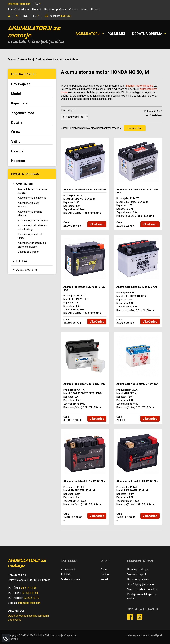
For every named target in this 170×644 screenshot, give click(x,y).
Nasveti (36, 10)
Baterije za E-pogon (29, 252)
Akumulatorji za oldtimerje (32, 198)
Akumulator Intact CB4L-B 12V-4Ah (85, 190)
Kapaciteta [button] (19, 103)
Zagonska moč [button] (23, 113)
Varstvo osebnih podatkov (142, 589)
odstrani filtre (135, 128)
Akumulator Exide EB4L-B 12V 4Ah (137, 287)
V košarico (97, 224)
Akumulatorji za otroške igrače (31, 236)
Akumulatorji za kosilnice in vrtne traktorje (33, 227)
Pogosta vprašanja (55, 10)
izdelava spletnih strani (137, 635)
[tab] (32, 85)
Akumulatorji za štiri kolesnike (29, 205)
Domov (12, 59)
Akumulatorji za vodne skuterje (30, 214)
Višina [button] (16, 142)
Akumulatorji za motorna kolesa (32, 191)
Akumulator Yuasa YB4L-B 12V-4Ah (137, 384)
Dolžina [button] (17, 122)
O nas (84, 10)
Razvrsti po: (68, 110)
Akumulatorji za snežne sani (33, 220)
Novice (95, 10)
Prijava (22, 16)
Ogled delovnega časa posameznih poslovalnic (28, 618)
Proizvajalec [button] (21, 84)
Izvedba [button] (17, 151)
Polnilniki (116, 34)
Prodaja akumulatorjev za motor (142, 596)
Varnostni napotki (137, 575)
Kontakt (73, 10)
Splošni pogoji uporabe (140, 584)
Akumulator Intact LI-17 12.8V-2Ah (84, 481)
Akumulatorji (88, 34)
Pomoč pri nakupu (18, 10)
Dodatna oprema (147, 34)
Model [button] (16, 94)
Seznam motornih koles (139, 86)
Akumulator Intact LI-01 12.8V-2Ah (137, 481)
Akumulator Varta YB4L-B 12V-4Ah (84, 384)
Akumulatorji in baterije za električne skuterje (32, 245)
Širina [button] (16, 132)
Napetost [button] (18, 161)
